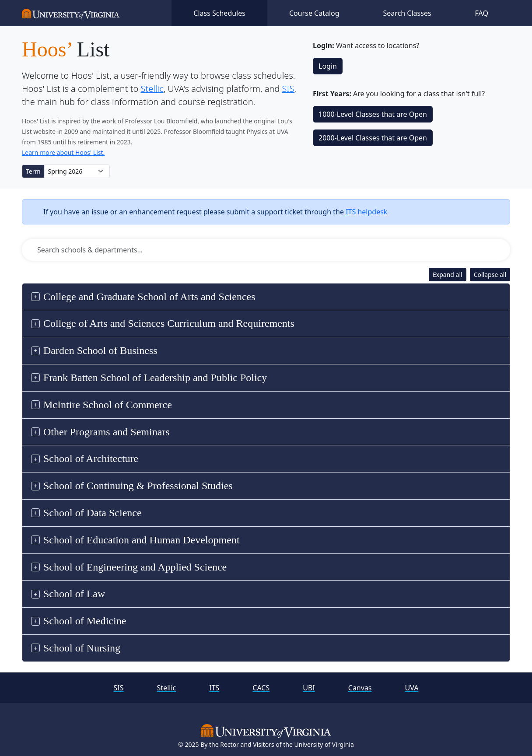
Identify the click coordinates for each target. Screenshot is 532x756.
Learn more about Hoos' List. (63, 152)
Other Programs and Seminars (107, 432)
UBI (309, 688)
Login (328, 66)
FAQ (482, 13)
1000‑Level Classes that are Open (373, 114)
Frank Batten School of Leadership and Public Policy (155, 378)
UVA (412, 688)
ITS (214, 688)
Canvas (360, 688)
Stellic (152, 89)
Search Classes (407, 13)
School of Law (74, 594)
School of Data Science (93, 513)
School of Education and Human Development (142, 540)
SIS (288, 89)
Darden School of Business (100, 350)
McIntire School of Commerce (108, 405)
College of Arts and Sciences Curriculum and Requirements (169, 323)
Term (33, 171)
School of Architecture (91, 458)
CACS (261, 688)
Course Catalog (314, 13)
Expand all (448, 275)
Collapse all (490, 275)
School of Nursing (82, 648)
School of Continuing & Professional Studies (138, 486)
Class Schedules (219, 13)
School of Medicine (85, 621)
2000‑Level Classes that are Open (373, 138)
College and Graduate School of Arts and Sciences (149, 297)
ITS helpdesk (366, 212)
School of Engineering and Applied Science (135, 567)
